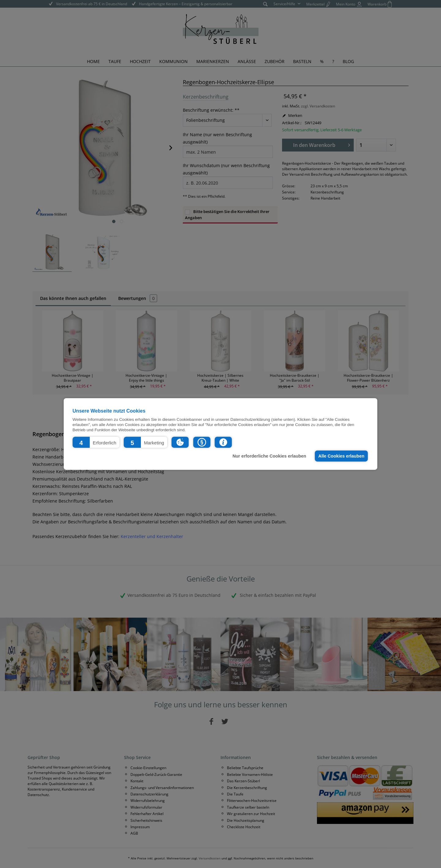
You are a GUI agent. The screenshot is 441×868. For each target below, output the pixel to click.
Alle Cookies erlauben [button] (341, 456)
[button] (96, 442)
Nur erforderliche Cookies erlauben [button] (269, 456)
